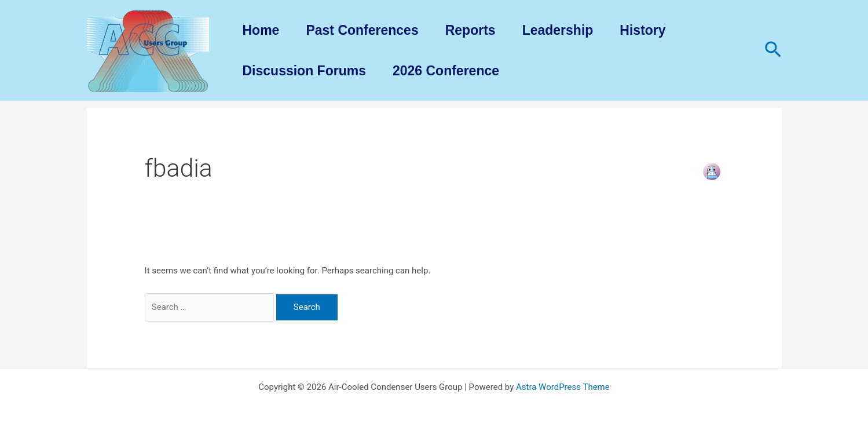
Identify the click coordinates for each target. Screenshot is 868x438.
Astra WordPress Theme (563, 387)
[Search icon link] (773, 50)
